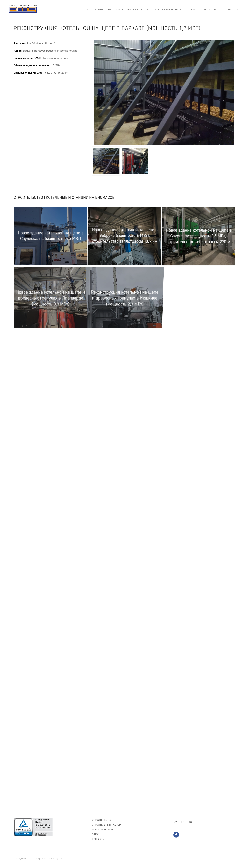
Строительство (102, 820)
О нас (95, 834)
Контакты (98, 839)
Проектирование (103, 830)
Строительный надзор (106, 825)
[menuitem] (99, 10)
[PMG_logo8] (23, 10)
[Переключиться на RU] (190, 822)
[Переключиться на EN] (183, 822)
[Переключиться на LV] (175, 822)
